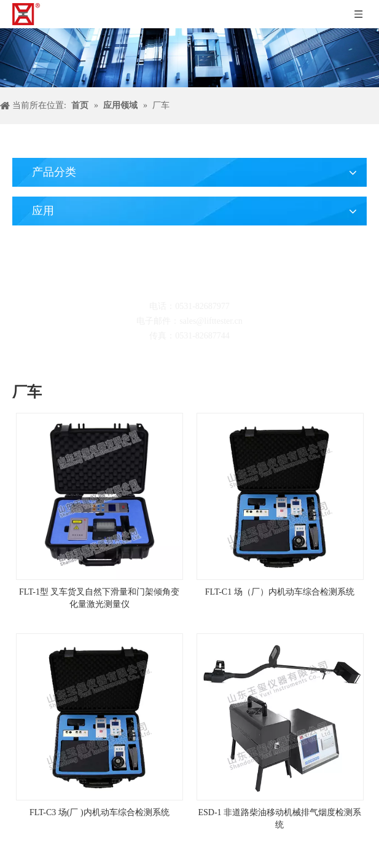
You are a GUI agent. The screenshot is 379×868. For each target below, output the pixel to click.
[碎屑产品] (189, 58)
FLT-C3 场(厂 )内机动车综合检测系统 (100, 812)
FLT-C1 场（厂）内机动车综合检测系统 (280, 592)
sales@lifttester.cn (211, 321)
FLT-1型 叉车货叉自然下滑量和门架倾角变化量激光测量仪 (99, 598)
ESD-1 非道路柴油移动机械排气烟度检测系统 (279, 819)
